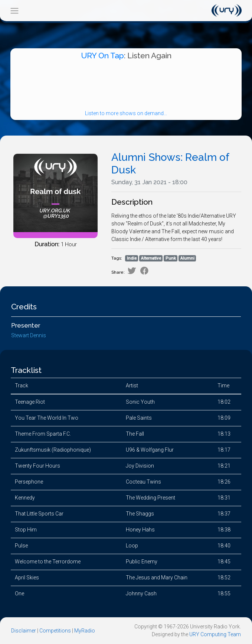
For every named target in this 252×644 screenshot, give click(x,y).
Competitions (55, 631)
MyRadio (85, 631)
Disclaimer (24, 631)
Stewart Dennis (29, 335)
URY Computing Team (215, 634)
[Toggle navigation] (14, 11)
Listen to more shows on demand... (126, 113)
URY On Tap (102, 56)
